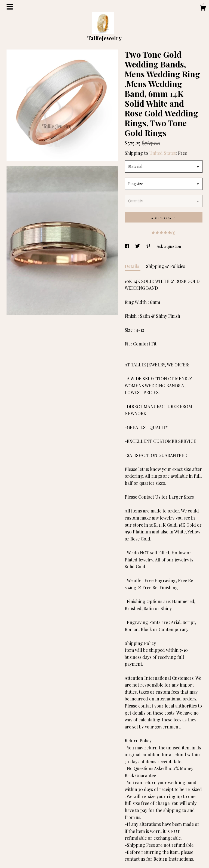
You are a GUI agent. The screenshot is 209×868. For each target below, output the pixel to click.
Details (133, 266)
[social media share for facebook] (127, 246)
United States (162, 153)
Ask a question (169, 246)
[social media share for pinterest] (149, 246)
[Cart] (203, 8)
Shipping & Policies (165, 266)
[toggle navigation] (10, 7)
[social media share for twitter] (138, 246)
